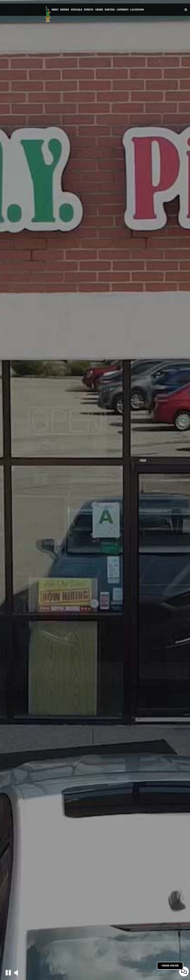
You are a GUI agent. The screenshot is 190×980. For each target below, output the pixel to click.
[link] (48, 14)
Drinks (65, 10)
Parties (110, 10)
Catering (123, 10)
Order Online (170, 966)
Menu (55, 10)
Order (99, 10)
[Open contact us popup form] (184, 971)
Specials (77, 10)
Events (89, 10)
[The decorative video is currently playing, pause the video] (8, 973)
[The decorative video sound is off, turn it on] (16, 972)
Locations (137, 10)
